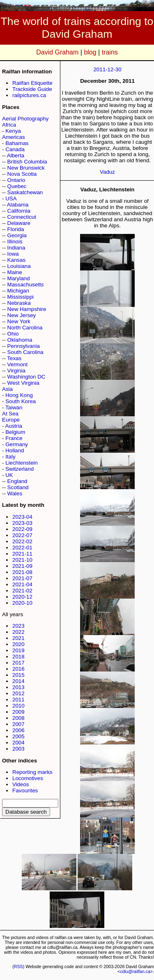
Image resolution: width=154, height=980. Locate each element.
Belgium (15, 432)
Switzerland (20, 469)
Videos (21, 784)
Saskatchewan (25, 192)
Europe (11, 420)
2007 (18, 724)
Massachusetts (26, 285)
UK (9, 475)
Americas (14, 137)
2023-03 (22, 523)
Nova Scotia (22, 174)
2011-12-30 (107, 69)
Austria (13, 426)
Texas (14, 358)
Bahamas (17, 143)
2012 (18, 693)
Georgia (17, 235)
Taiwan (14, 407)
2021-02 (22, 591)
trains (110, 52)
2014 (18, 681)
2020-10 (22, 603)
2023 (18, 626)
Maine (15, 272)
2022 (18, 632)
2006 (18, 730)
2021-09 (22, 566)
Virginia (16, 371)
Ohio (13, 334)
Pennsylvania (24, 346)
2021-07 (22, 578)
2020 (18, 644)
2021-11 (22, 554)
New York (19, 321)
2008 (18, 718)
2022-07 (22, 535)
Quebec (17, 186)
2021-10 (22, 560)
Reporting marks (32, 772)
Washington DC (26, 377)
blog (90, 52)
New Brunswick (26, 168)
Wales (15, 493)
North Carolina (25, 328)
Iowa (13, 254)
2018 (18, 657)
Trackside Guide (32, 89)
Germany (17, 444)
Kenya (13, 131)
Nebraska (19, 303)
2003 (18, 749)
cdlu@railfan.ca (135, 971)
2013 (18, 687)
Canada (15, 149)
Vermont (18, 364)
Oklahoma (20, 340)
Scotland (18, 487)
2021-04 (22, 584)
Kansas (16, 260)
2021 (18, 638)
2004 (18, 743)
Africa (9, 125)
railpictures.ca (29, 95)
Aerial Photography (25, 119)
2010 (18, 706)
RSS (18, 966)
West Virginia (23, 383)
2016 (18, 669)
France (14, 438)
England (17, 481)
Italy (10, 457)
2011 (18, 700)
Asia (7, 389)
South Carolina (25, 352)
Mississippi (21, 297)
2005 (18, 736)
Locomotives (28, 778)
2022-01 (22, 548)
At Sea (10, 414)
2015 (18, 675)
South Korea (21, 401)
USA (11, 198)
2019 (18, 650)
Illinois (15, 242)
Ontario (16, 180)
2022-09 (22, 529)
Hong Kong (19, 395)
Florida (16, 229)
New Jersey (22, 315)
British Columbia (27, 162)
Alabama (18, 205)
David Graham (57, 52)
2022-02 (22, 541)
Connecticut (22, 217)
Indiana (16, 248)
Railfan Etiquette (32, 83)
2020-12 (22, 597)
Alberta (16, 155)
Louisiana (19, 266)
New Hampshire (27, 309)
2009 (18, 712)
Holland (15, 450)
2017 (18, 663)
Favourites (25, 791)
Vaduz (107, 172)
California (19, 211)
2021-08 (22, 572)
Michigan (18, 291)
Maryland (19, 278)
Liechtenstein (22, 463)
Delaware (19, 223)
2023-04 (22, 517)
